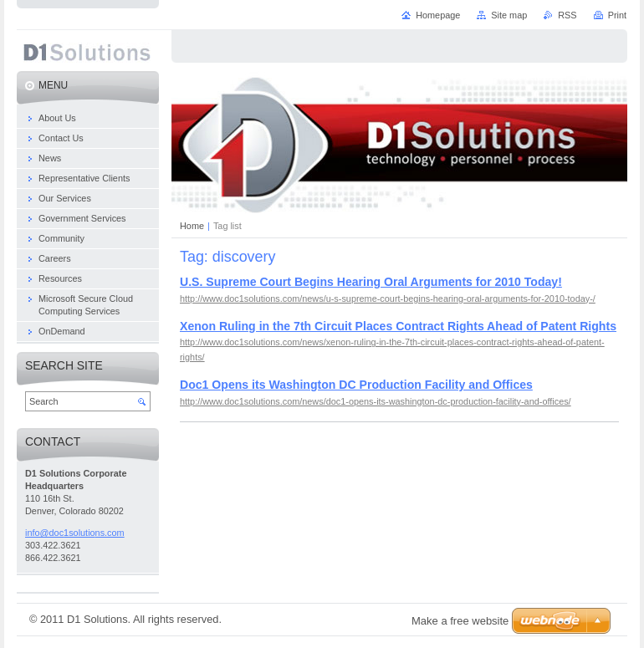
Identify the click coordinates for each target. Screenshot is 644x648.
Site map (509, 15)
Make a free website (460, 621)
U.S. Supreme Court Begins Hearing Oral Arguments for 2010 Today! (371, 282)
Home (192, 226)
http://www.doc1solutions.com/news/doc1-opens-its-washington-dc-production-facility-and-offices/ (376, 401)
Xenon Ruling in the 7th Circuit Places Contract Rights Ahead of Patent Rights (398, 326)
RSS (567, 15)
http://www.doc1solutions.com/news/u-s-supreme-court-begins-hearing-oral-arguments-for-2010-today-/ (388, 298)
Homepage (438, 15)
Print (617, 15)
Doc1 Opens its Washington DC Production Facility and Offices (356, 385)
